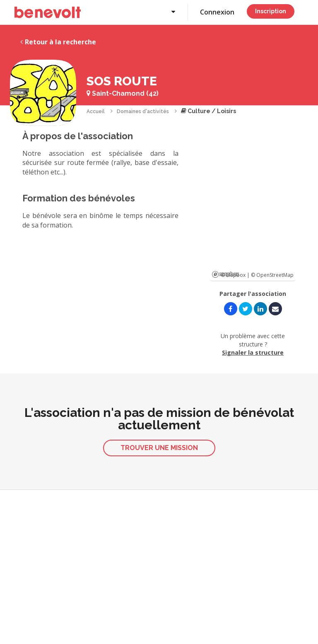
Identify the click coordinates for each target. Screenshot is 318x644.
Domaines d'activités (143, 111)
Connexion (217, 12)
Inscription (271, 11)
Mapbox (225, 274)
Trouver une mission (159, 448)
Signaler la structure (253, 352)
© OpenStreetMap (272, 275)
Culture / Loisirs (208, 111)
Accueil (96, 111)
